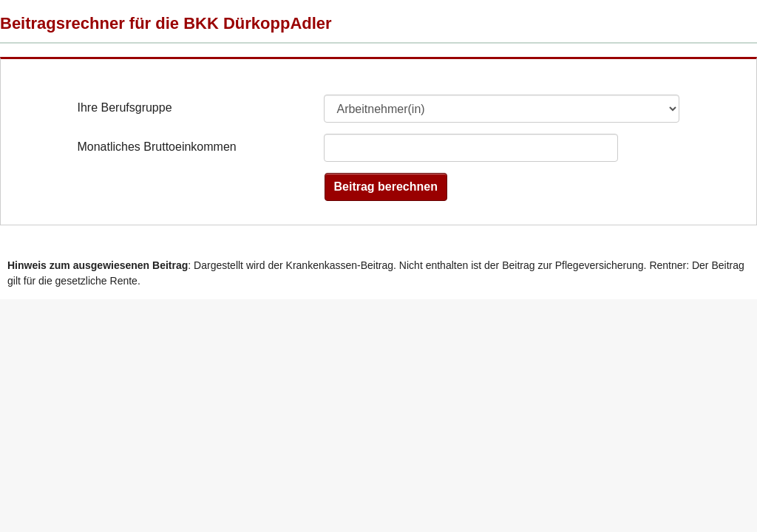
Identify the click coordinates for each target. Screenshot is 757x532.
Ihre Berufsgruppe (124, 108)
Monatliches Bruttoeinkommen (156, 147)
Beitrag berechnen (386, 187)
